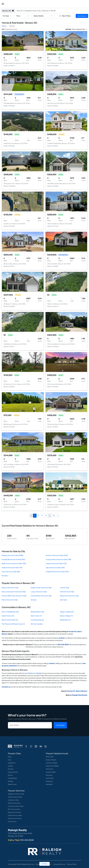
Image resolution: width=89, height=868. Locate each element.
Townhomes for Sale (15, 797)
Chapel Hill (12, 763)
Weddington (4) (65, 620)
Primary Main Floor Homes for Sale (14, 596)
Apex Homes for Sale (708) (55, 568)
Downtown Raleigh (52, 766)
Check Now (60, 725)
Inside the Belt (51, 772)
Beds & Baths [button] (43, 16)
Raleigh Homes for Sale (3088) (12, 555)
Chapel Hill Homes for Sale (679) (57, 572)
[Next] (58, 516)
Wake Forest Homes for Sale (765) (14, 563)
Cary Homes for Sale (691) (11, 572)
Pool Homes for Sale (67, 592)
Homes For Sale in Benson (77, 691)
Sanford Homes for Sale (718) (12, 568)
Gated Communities (15, 815)
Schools (34, 600)
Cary (10, 760)
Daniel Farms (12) (8, 616)
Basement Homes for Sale (69, 596)
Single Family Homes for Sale (41, 588)
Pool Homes (12, 822)
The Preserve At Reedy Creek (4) (13, 624)
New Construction (14, 803)
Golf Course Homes (15, 818)
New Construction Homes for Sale (14, 592)
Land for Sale (65, 588)
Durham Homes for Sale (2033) (57, 555)
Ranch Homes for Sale (10, 600)
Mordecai (49, 775)
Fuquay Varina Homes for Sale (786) (59, 559)
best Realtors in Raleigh (33, 673)
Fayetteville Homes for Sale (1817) (14, 559)
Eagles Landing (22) (67, 612)
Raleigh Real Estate (80, 695)
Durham (11, 769)
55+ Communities (14, 809)
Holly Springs (12, 778)
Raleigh (11, 781)
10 (54, 516)
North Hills (50, 778)
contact (62, 638)
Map (44, 864)
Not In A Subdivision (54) (10, 612)
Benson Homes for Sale (10, 588)
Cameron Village (52, 763)
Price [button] (23, 16)
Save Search (82, 16)
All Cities (6, 576)
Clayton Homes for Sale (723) (56, 563)
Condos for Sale (13, 800)
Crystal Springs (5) (37, 620)
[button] (3, 4)
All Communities (38, 624)
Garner (10, 775)
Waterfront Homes (14, 812)
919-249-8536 (27, 840)
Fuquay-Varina (13, 772)
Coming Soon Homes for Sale (41, 596)
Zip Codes (64, 600)
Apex (10, 757)
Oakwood (49, 781)
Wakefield (49, 784)
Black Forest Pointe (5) (10, 620)
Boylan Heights (51, 760)
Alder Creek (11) (36, 616)
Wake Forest (12, 784)
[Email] (30, 725)
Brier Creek (50, 757)
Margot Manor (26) (37, 612)
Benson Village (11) (66, 616)
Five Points (50, 769)
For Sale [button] (7, 16)
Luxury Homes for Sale (39, 592)
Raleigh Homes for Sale (16, 794)
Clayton (11, 766)
